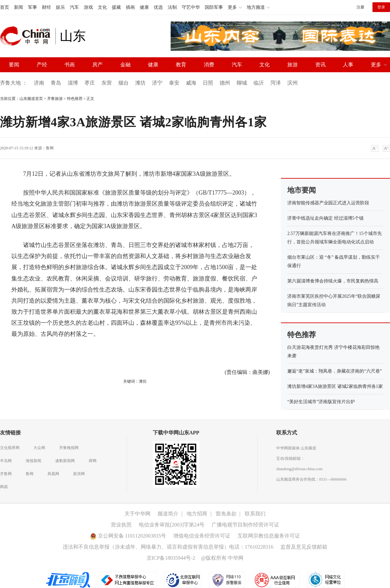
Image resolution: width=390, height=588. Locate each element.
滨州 (292, 83)
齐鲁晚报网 (69, 448)
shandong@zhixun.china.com (299, 469)
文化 (102, 7)
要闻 (14, 65)
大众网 (39, 448)
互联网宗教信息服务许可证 (269, 536)
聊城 (242, 83)
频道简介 (168, 514)
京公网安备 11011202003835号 (128, 536)
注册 (360, 7)
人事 (348, 65)
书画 (70, 65)
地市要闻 (302, 190)
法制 (172, 7)
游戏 (88, 7)
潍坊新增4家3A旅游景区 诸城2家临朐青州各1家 (335, 386)
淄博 (73, 83)
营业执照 (121, 525)
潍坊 (140, 83)
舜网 (93, 461)
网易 (4, 487)
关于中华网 (137, 514)
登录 (381, 7)
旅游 (292, 65)
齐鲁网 (6, 474)
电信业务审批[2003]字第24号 (172, 525)
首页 (5, 7)
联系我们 (255, 514)
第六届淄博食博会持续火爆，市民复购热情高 (333, 281)
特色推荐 (75, 99)
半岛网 (6, 461)
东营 (107, 83)
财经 (46, 7)
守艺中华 (191, 7)
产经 (42, 65)
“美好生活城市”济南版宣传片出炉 (321, 402)
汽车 (74, 7)
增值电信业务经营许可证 (202, 536)
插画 (130, 7)
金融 (125, 65)
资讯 (320, 65)
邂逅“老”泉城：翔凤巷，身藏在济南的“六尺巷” (335, 371)
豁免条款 (226, 514)
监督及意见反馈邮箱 (304, 547)
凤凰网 (53, 474)
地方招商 (197, 514)
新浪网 (79, 474)
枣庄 (90, 83)
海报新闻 (33, 461)
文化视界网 (10, 448)
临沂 (259, 83)
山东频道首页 (31, 99)
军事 (32, 7)
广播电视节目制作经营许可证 (245, 525)
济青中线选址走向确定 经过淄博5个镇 (325, 218)
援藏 (116, 7)
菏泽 (276, 83)
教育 (181, 65)
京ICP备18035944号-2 (171, 558)
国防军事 (214, 7)
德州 (225, 83)
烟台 (123, 83)
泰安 (174, 83)
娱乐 (60, 7)
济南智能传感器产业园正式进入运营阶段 (328, 203)
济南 (39, 83)
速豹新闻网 (65, 461)
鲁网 (50, 148)
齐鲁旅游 (55, 99)
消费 (209, 65)
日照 (208, 83)
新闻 (19, 7)
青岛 (56, 83)
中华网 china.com (28, 36)
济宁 (157, 83)
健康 (144, 7)
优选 (158, 7)
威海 (191, 83)
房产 (97, 65)
